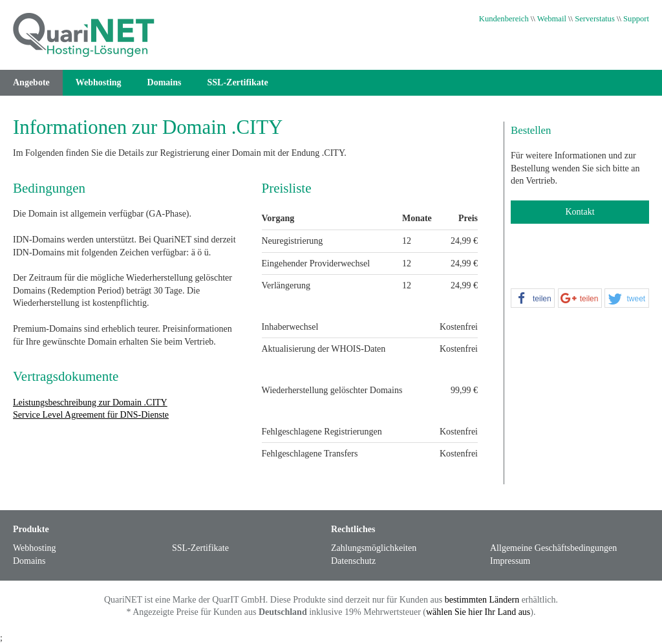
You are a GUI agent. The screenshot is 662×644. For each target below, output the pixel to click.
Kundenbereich (504, 19)
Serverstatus (595, 19)
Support (636, 19)
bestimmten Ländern (482, 600)
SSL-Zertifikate (238, 82)
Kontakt (580, 212)
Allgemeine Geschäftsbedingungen (553, 548)
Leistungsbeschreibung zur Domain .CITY (90, 403)
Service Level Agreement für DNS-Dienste (91, 415)
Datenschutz (353, 561)
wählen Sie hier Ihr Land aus (478, 612)
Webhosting (99, 82)
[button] (533, 299)
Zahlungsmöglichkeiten (374, 548)
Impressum (510, 561)
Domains (165, 82)
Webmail (552, 19)
